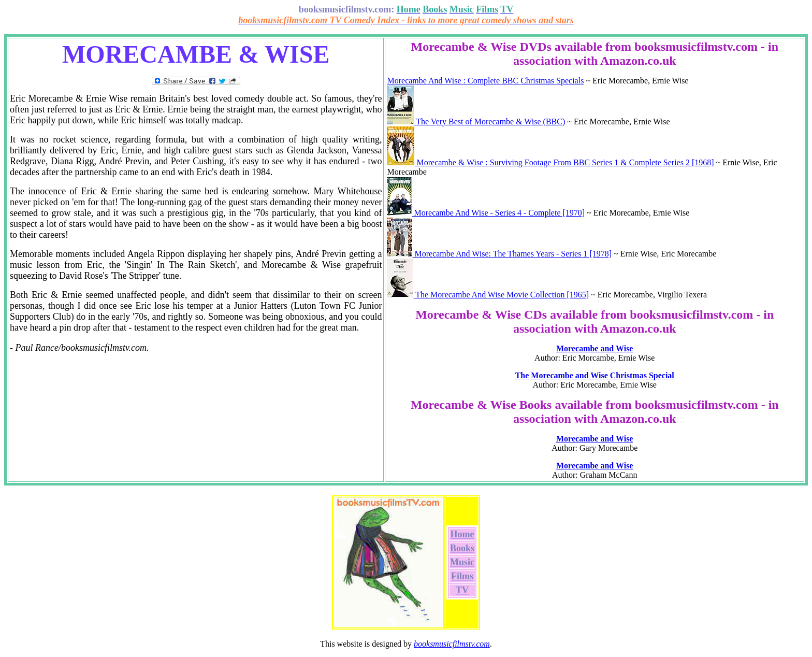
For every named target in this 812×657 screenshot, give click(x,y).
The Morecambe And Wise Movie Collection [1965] (488, 295)
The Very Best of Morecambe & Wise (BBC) (476, 122)
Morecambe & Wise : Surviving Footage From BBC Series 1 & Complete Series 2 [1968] (550, 162)
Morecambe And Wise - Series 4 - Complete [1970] (486, 213)
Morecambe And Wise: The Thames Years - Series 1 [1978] (499, 254)
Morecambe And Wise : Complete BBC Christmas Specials (485, 81)
